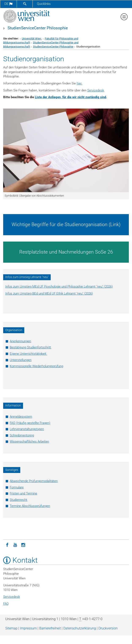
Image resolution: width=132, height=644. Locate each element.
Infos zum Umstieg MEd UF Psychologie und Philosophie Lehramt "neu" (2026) (59, 287)
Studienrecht (18, 500)
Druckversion (108, 628)
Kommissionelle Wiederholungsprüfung (36, 366)
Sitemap (11, 628)
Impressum (28, 628)
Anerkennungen (20, 341)
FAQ (6, 604)
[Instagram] (23, 545)
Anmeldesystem (21, 417)
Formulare (17, 487)
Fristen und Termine (23, 493)
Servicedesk (96, 90)
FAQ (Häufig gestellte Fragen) (30, 423)
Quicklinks (44, 4)
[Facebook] (7, 545)
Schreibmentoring (22, 435)
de (8, 4)
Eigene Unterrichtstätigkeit (28, 354)
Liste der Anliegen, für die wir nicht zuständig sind (70, 97)
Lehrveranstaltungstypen (27, 429)
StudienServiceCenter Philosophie (38, 28)
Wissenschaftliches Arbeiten (29, 442)
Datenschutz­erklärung (80, 628)
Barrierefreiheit (50, 628)
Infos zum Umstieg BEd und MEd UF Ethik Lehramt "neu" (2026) (49, 293)
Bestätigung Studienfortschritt (30, 347)
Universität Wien (32, 39)
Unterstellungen (21, 360)
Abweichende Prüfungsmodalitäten (34, 481)
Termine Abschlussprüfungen (30, 506)
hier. (80, 83)
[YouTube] (15, 545)
